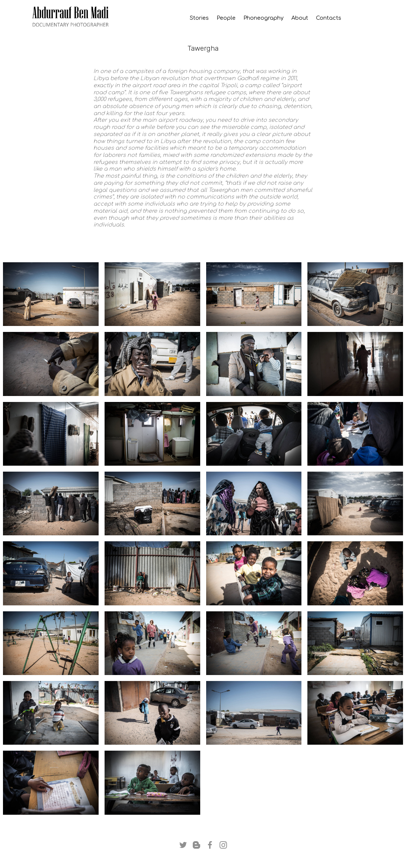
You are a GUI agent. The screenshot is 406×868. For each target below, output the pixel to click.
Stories (196, 18)
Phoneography (263, 18)
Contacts (344, 18)
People (226, 18)
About (300, 18)
